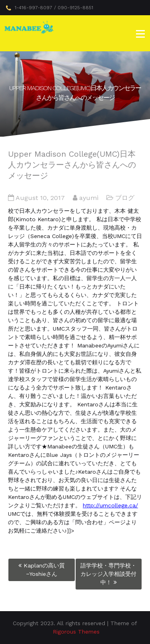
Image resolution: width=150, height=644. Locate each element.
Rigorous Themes (76, 632)
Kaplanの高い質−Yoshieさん (44, 570)
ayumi (89, 198)
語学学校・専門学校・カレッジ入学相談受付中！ (108, 574)
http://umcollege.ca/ (110, 505)
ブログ (125, 198)
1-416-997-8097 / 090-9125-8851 (50, 8)
